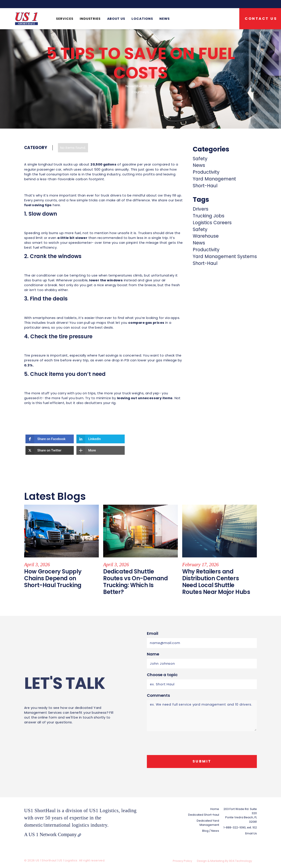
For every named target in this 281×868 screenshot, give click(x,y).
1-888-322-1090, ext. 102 (240, 827)
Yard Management (214, 179)
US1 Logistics (104, 811)
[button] (65, 19)
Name (153, 654)
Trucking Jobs (209, 216)
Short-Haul (205, 186)
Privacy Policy (182, 861)
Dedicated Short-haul (204, 815)
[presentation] (180, 743)
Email (153, 633)
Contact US (261, 19)
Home (215, 809)
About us (116, 19)
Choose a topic (162, 675)
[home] (26, 19)
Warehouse (206, 236)
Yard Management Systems (225, 256)
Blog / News (211, 831)
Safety (200, 159)
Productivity (206, 172)
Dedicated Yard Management (208, 823)
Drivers (201, 209)
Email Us (251, 833)
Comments (158, 695)
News (165, 19)
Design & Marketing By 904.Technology (224, 861)
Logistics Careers (212, 223)
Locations (142, 19)
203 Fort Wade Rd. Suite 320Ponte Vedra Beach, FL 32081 (240, 815)
